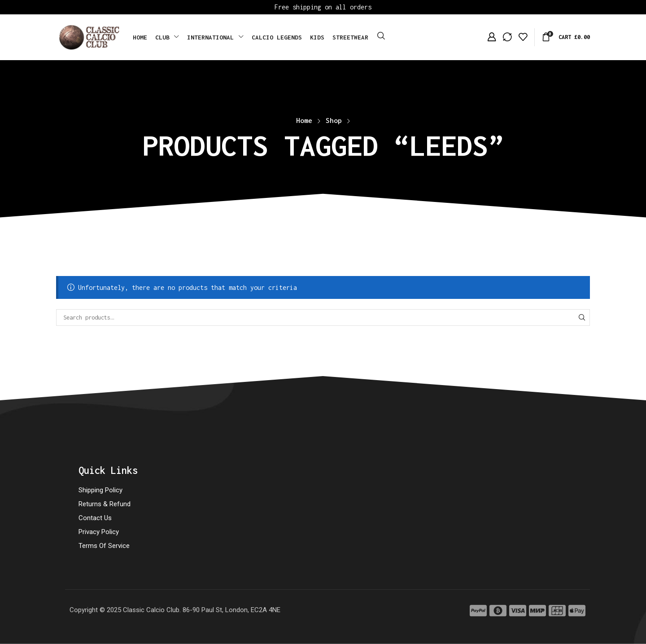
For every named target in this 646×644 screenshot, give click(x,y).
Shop (334, 120)
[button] (381, 36)
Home (304, 120)
